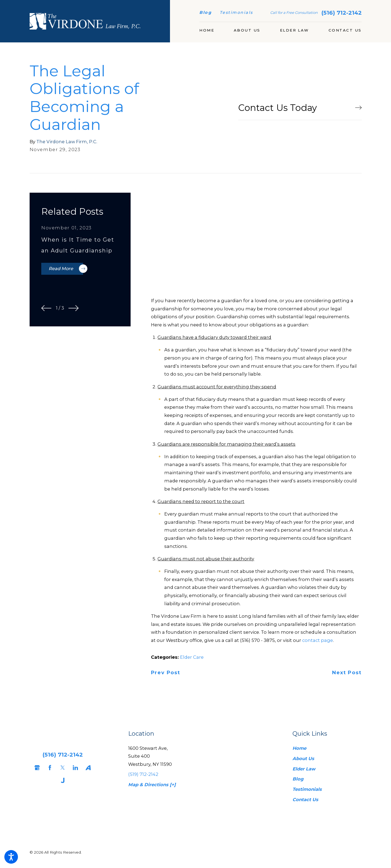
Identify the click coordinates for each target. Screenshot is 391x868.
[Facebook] (49, 768)
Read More (66, 269)
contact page (318, 640)
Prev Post (166, 673)
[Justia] (61, 780)
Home (299, 748)
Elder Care (192, 657)
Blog (205, 13)
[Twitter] (61, 768)
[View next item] (74, 308)
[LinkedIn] (74, 768)
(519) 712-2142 (143, 774)
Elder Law (304, 769)
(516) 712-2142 (342, 13)
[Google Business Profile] (36, 768)
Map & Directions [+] (152, 785)
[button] (11, 857)
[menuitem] (207, 31)
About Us (303, 758)
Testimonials (236, 13)
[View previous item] (46, 308)
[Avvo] (87, 768)
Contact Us (305, 800)
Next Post (347, 673)
